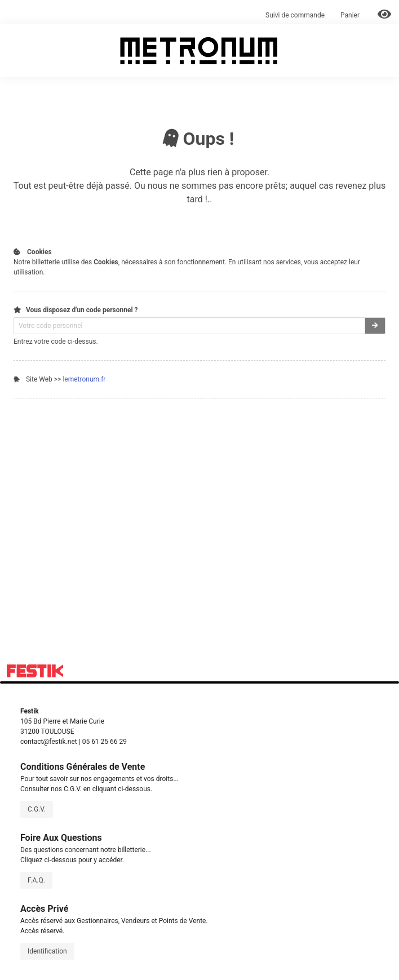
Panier (351, 15)
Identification (47, 951)
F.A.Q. (36, 880)
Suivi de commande (295, 15)
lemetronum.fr (84, 379)
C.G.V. (37, 809)
